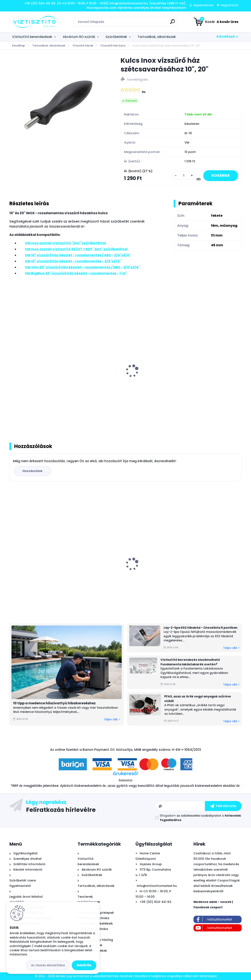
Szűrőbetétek (116, 37)
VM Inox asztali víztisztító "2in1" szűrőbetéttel (38, 380)
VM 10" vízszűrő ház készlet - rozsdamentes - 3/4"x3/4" (192, 380)
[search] (173, 23)
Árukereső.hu (125, 780)
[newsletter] (223, 806)
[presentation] (12, 366)
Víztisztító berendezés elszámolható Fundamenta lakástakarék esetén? (190, 662)
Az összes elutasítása (48, 965)
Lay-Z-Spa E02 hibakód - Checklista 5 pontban (201, 628)
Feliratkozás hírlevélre (61, 810)
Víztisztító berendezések (32, 37)
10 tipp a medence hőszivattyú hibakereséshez (54, 703)
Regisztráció (230, 5)
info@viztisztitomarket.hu (157, 886)
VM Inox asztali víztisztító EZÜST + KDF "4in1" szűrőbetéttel (122, 380)
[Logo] (35, 22)
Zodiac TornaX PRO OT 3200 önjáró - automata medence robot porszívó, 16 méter (122, 572)
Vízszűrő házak (83, 46)
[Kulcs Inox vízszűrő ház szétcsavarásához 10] (58, 105)
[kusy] (184, 176)
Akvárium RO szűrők (79, 37)
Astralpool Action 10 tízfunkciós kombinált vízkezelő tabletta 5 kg (46, 572)
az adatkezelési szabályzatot (199, 816)
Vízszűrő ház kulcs (113, 46)
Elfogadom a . (200, 818)
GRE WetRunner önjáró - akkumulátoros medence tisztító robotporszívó (201, 570)
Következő (226, 37)
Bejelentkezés (204, 5)
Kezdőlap (19, 46)
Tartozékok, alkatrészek (157, 37)
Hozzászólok (33, 471)
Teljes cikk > (112, 719)
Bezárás (84, 965)
